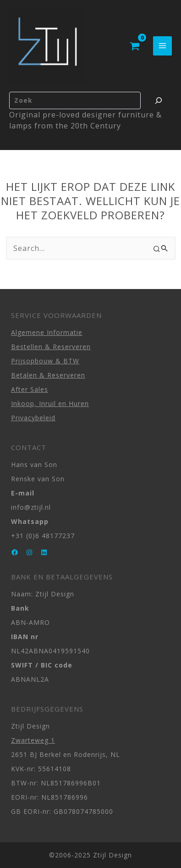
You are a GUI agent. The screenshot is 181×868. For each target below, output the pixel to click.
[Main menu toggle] (162, 46)
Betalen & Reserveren (48, 375)
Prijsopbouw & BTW (45, 361)
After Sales (30, 389)
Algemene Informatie (47, 332)
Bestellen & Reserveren (51, 347)
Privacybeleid (33, 418)
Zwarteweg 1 (33, 740)
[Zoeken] (159, 100)
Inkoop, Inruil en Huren (50, 403)
